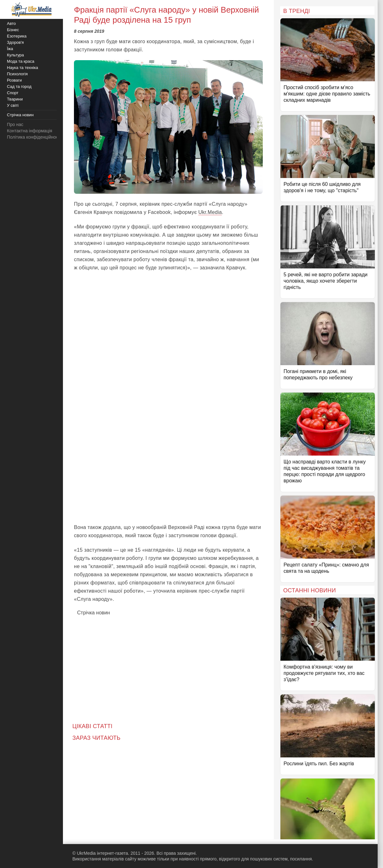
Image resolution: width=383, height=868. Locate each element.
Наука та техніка (23, 68)
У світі (13, 105)
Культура (15, 55)
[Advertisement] (168, 473)
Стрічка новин (93, 613)
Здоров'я (15, 42)
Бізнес (13, 30)
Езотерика (17, 36)
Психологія (17, 74)
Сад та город (19, 86)
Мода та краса (21, 61)
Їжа (10, 49)
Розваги (14, 80)
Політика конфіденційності (34, 137)
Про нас (15, 124)
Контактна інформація (30, 131)
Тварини (15, 99)
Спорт (13, 93)
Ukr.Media (210, 212)
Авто (11, 23)
